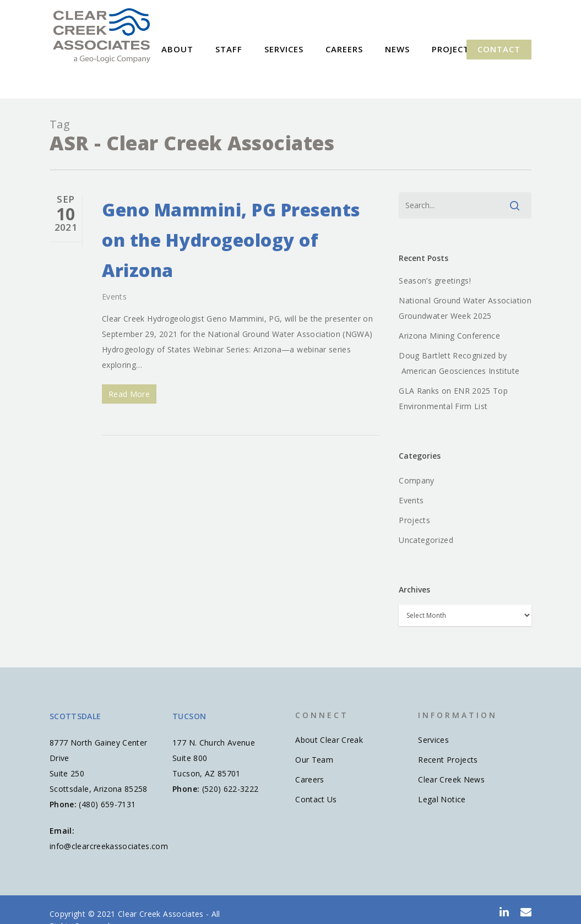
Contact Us (316, 799)
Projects (414, 520)
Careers (365, 49)
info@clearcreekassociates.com (109, 846)
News (418, 49)
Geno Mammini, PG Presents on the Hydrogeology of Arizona (231, 240)
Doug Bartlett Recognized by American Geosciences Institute (459, 363)
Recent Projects (448, 760)
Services (305, 49)
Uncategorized (426, 540)
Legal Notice (442, 799)
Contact (499, 49)
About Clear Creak (329, 740)
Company (416, 480)
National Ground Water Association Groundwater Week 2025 (465, 308)
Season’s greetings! (435, 281)
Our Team (314, 760)
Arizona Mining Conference (449, 336)
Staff (250, 49)
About (198, 49)
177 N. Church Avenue (214, 743)
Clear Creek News (451, 779)
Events (114, 297)
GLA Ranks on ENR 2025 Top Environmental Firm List (453, 398)
